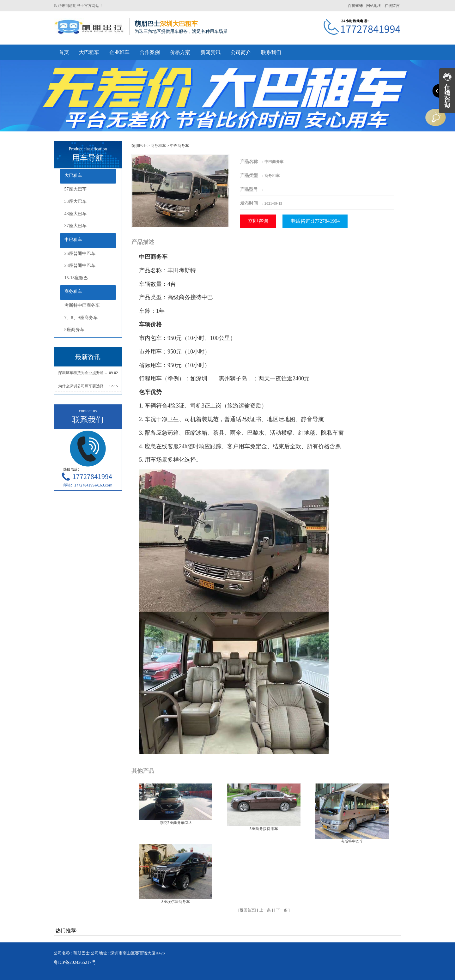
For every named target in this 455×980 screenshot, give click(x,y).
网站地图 (374, 6)
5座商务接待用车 (264, 829)
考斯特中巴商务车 (82, 305)
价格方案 (180, 52)
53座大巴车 (76, 201)
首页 (64, 52)
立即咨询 (258, 221)
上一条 (265, 910)
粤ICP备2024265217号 (75, 962)
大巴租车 (89, 52)
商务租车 (73, 291)
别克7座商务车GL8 (176, 823)
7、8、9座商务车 (81, 318)
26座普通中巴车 (80, 254)
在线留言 (392, 6)
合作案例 (150, 52)
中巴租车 (73, 240)
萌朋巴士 (139, 146)
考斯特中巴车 (352, 841)
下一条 (282, 910)
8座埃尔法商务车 (176, 902)
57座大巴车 (76, 189)
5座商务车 (74, 330)
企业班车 (119, 52)
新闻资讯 (210, 52)
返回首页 (247, 910)
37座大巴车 (76, 226)
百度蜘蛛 (355, 6)
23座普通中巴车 (80, 266)
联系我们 (271, 52)
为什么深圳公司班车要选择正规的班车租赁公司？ (84, 386)
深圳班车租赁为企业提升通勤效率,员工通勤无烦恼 (84, 373)
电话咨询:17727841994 (315, 221)
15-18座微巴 (76, 278)
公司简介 (241, 52)
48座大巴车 (76, 214)
